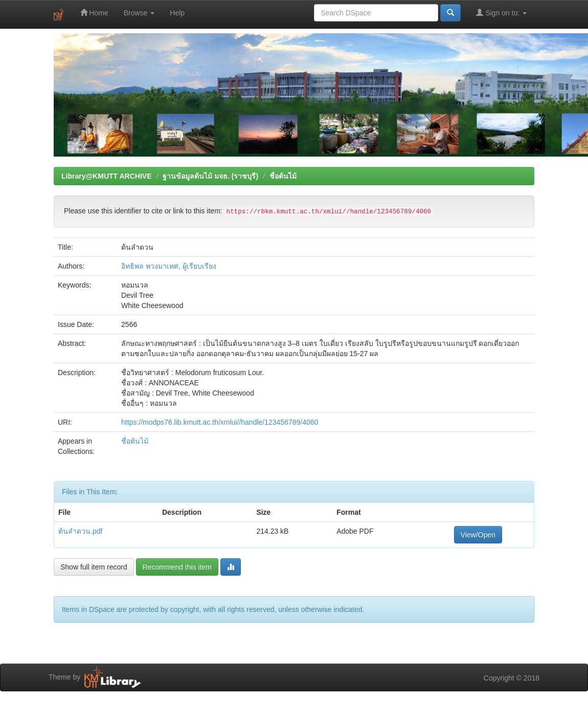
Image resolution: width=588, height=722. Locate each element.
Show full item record (94, 567)
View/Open (478, 535)
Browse (139, 13)
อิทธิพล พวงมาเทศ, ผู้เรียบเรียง (169, 266)
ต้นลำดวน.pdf (80, 531)
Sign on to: (501, 13)
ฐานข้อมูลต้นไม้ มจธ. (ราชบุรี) (210, 176)
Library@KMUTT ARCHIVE (106, 176)
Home (94, 13)
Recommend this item (177, 567)
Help (177, 13)
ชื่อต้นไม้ (283, 176)
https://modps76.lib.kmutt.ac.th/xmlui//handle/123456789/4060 (220, 422)
